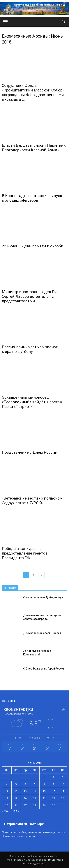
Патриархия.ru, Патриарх (24, 824)
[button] (64, 22)
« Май (6, 811)
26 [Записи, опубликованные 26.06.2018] (16, 805)
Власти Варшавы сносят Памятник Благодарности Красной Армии (34, 148)
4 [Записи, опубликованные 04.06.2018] (7, 784)
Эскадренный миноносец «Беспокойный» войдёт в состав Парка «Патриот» (32, 402)
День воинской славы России (42, 633)
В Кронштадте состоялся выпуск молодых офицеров (32, 198)
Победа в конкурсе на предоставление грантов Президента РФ (25, 553)
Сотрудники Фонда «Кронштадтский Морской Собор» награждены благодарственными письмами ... (33, 92)
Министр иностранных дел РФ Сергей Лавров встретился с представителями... (30, 296)
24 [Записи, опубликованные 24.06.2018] (63, 798)
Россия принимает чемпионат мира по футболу (30, 349)
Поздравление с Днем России (30, 452)
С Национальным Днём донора (43, 597)
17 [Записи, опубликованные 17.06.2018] (63, 791)
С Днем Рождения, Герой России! (44, 669)
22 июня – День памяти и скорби (33, 246)
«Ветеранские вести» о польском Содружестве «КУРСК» (32, 501)
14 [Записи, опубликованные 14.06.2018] (35, 791)
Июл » (15, 811)
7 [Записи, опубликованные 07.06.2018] (35, 784)
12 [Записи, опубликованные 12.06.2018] (16, 791)
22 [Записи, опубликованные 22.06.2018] (44, 798)
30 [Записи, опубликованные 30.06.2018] (54, 805)
